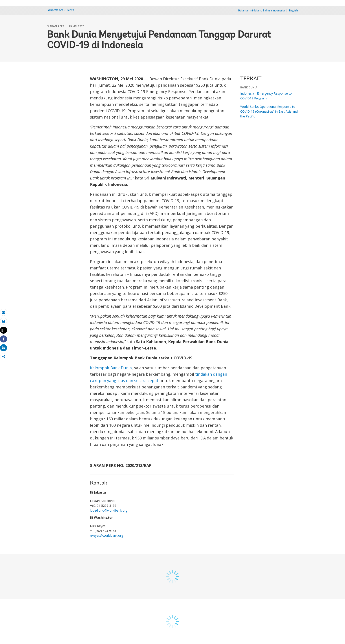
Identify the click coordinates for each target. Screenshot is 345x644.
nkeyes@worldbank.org (106, 535)
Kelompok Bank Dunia (111, 368)
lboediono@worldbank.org (109, 510)
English (294, 10)
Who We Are (56, 10)
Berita (70, 10)
